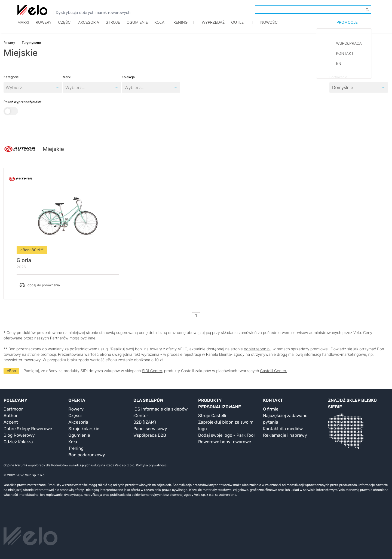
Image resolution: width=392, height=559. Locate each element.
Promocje (347, 27)
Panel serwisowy (150, 429)
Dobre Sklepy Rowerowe (28, 429)
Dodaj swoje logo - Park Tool (226, 435)
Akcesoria (89, 27)
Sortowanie (338, 77)
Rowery (44, 27)
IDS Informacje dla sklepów (161, 409)
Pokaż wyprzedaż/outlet (22, 107)
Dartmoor (13, 409)
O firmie (271, 409)
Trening (76, 448)
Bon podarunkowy (87, 455)
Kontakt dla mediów (283, 429)
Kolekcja (128, 77)
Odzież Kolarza (18, 442)
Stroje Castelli (212, 416)
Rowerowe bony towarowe (225, 442)
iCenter (141, 416)
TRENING (179, 27)
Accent (11, 422)
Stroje (113, 27)
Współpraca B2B (150, 435)
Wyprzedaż (213, 27)
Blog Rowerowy (19, 435)
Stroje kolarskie (84, 429)
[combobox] (66, 87)
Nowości (269, 27)
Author (11, 416)
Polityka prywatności (152, 465)
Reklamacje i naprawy (285, 435)
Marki (23, 27)
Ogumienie (137, 27)
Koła (159, 27)
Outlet (239, 27)
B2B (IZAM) (145, 422)
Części (65, 27)
